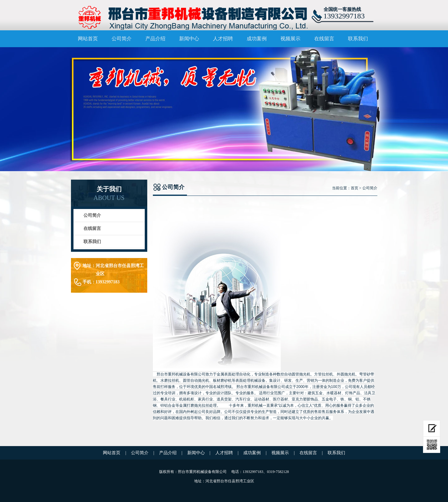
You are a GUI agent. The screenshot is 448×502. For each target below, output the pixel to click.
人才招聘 (223, 39)
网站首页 (88, 39)
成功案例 (257, 39)
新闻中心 (189, 39)
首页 (355, 188)
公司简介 (122, 39)
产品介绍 (155, 39)
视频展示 (290, 39)
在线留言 (324, 39)
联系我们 (358, 39)
